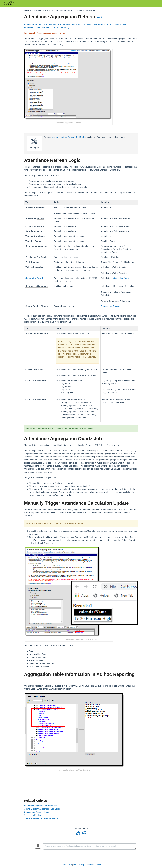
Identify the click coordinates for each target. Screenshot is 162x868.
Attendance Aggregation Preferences (41, 806)
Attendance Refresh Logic (36, 24)
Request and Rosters (110, 306)
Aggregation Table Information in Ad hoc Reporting (47, 27)
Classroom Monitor (33, 815)
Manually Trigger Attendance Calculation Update (104, 24)
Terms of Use (66, 865)
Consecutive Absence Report (37, 812)
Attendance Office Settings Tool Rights (69, 137)
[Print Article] (101, 17)
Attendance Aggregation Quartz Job (65, 24)
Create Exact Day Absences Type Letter (42, 809)
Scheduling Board (121, 278)
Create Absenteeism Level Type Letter (41, 818)
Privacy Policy (79, 865)
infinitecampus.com (93, 865)
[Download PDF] (98, 17)
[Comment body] (90, 846)
